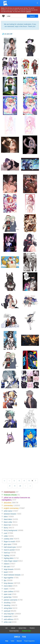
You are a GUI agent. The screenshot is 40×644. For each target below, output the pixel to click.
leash (6, 572)
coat (5, 533)
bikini (6, 517)
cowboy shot (8, 539)
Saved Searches (14, 631)
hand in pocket (9, 550)
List (6, 628)
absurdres (8, 503)
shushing (7, 603)
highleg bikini (9, 558)
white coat (8, 622)
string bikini (8, 608)
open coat (8, 594)
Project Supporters (29, 641)
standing (7, 605)
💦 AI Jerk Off (7, 34)
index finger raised (11, 561)
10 (20, 486)
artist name (8, 511)
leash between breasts (12, 575)
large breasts (9, 569)
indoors (7, 564)
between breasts (10, 514)
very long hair (9, 614)
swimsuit (7, 611)
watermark (8, 616)
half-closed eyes (10, 547)
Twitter (12, 641)
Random (32, 628)
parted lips (8, 597)
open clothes (9, 592)
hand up (7, 553)
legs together (9, 578)
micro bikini (8, 586)
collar (6, 536)
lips (5, 580)
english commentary (11, 508)
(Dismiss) (28, 12)
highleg (7, 555)
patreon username (11, 600)
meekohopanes (10, 492)
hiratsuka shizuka (10, 495)
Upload (13, 628)
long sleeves (8, 583)
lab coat (7, 567)
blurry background (11, 530)
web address (9, 619)
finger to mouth (9, 542)
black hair (7, 525)
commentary (8, 505)
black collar (8, 522)
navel (6, 589)
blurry (6, 528)
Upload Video (22, 628)
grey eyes (7, 544)
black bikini (8, 519)
